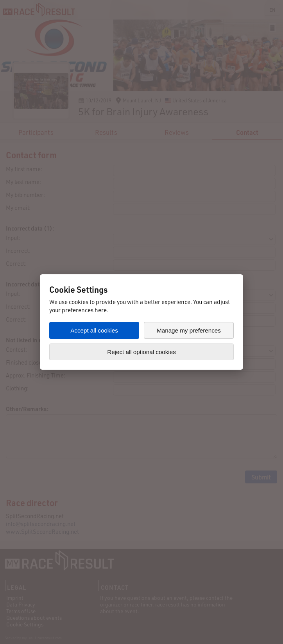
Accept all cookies (94, 330)
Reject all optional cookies (141, 352)
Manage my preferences (189, 330)
